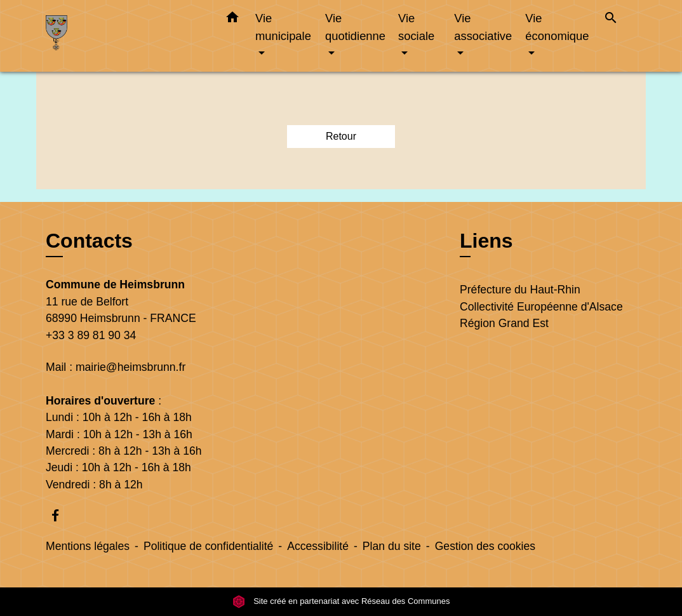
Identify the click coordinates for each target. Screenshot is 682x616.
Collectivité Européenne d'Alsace (541, 307)
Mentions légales (88, 546)
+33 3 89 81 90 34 (91, 335)
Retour (341, 136)
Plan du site (392, 546)
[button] (232, 20)
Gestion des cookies (485, 546)
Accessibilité (318, 546)
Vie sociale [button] (416, 27)
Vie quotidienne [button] (355, 27)
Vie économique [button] (557, 27)
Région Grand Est (504, 323)
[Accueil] (125, 36)
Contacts (89, 241)
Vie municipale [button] (283, 27)
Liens (486, 241)
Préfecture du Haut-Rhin (520, 290)
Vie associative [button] (483, 27)
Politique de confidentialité (208, 546)
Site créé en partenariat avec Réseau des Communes (341, 601)
